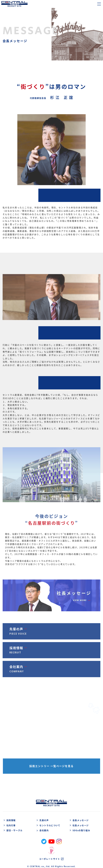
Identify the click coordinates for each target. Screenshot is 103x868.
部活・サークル (13, 830)
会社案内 (42, 830)
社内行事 (9, 825)
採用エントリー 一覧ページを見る (51, 767)
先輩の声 (42, 820)
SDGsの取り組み (79, 830)
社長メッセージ (79, 825)
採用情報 (9, 820)
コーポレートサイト (51, 859)
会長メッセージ (79, 820)
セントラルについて (48, 825)
